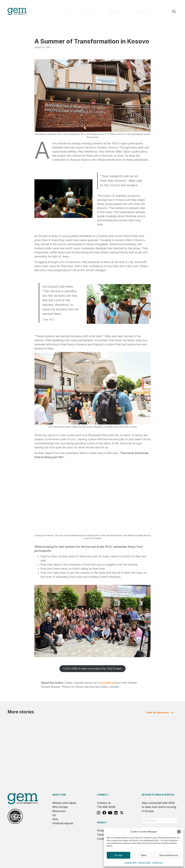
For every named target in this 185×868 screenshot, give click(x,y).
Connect (103, 795)
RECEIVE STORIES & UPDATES (158, 795)
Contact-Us (158, 862)
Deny (144, 855)
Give (55, 819)
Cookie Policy (131, 862)
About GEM (59, 795)
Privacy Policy (145, 862)
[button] (179, 832)
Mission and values (64, 803)
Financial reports (63, 823)
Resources (59, 811)
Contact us (104, 803)
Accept (119, 855)
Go (54, 815)
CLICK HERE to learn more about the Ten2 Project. (93, 669)
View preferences (169, 855)
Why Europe (60, 807)
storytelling (106, 683)
